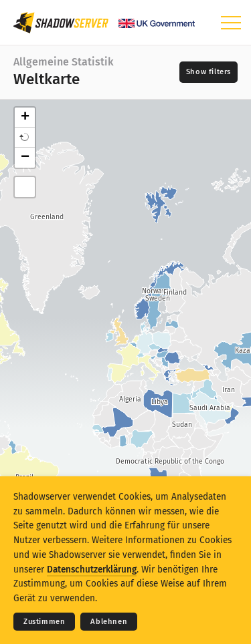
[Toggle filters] (208, 72)
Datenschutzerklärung (92, 570)
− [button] (25, 158)
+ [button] (25, 118)
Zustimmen (44, 622)
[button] (25, 138)
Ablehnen (109, 622)
